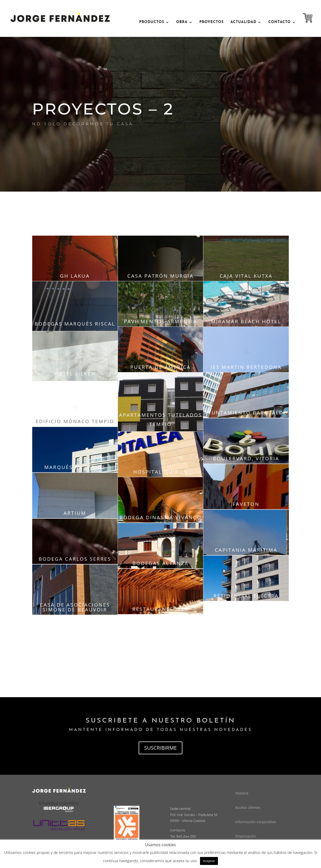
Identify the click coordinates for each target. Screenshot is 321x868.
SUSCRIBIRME (160, 748)
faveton (246, 504)
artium (75, 513)
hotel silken (75, 374)
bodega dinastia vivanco (160, 517)
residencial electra (246, 596)
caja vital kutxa (246, 276)
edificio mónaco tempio (75, 421)
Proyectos (211, 22)
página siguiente (160, 634)
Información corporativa (256, 822)
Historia (242, 793)
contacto (280, 22)
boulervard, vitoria (246, 458)
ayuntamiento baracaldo (246, 413)
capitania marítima (246, 550)
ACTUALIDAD (243, 22)
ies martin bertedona (246, 367)
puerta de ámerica (161, 367)
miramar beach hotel (246, 321)
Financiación (246, 836)
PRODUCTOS (152, 22)
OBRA (182, 22)
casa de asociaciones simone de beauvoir (75, 607)
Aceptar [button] (209, 861)
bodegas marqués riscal (75, 324)
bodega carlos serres (75, 559)
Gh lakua (75, 276)
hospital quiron (160, 472)
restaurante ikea (160, 609)
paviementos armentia (160, 321)
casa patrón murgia (160, 276)
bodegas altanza (160, 563)
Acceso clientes (248, 807)
